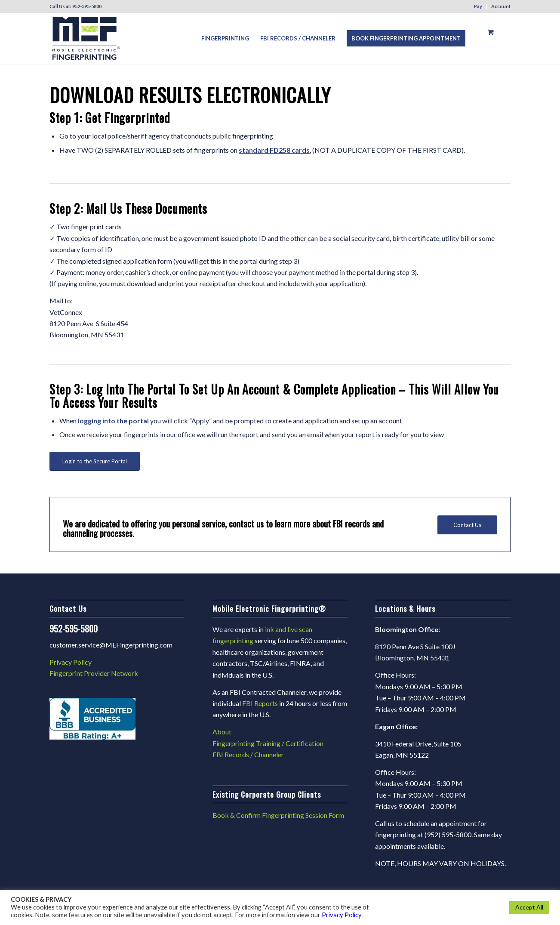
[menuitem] (478, 6)
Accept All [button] (529, 907)
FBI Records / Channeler (248, 754)
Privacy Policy (71, 662)
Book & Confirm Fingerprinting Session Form (278, 815)
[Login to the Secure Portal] (95, 461)
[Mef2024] (86, 38)
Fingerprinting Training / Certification (268, 743)
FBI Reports (260, 703)
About (222, 732)
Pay (478, 6)
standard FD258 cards (274, 150)
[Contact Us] (467, 525)
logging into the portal (113, 421)
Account (501, 6)
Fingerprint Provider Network (94, 673)
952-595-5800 (87, 6)
